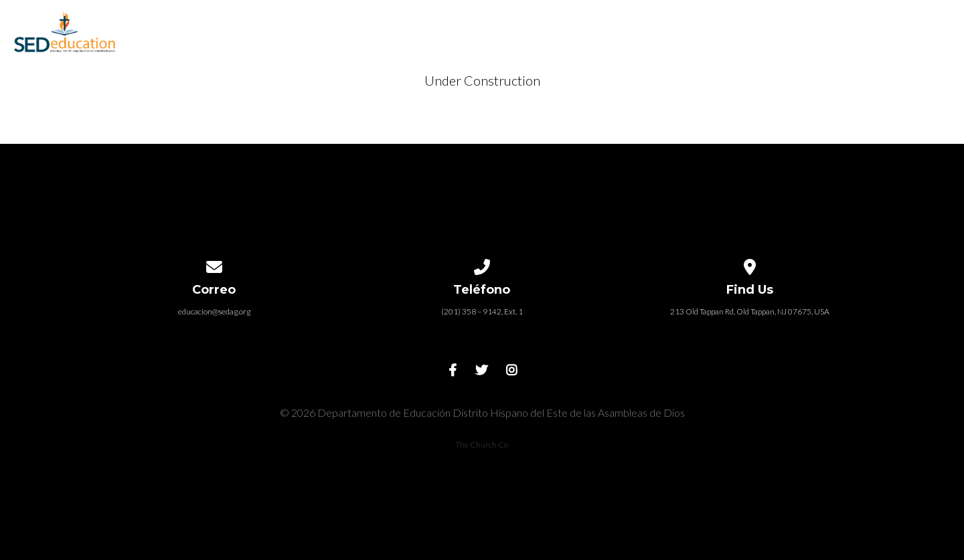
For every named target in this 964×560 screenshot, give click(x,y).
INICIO (328, 27)
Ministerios (667, 27)
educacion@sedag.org (214, 311)
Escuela (401, 27)
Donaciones (869, 27)
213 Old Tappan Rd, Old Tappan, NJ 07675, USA (750, 311)
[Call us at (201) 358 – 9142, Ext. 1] (482, 265)
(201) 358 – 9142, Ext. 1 (482, 311)
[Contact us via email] (214, 265)
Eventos (484, 27)
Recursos (571, 27)
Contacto (767, 27)
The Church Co (482, 445)
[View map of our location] (750, 265)
